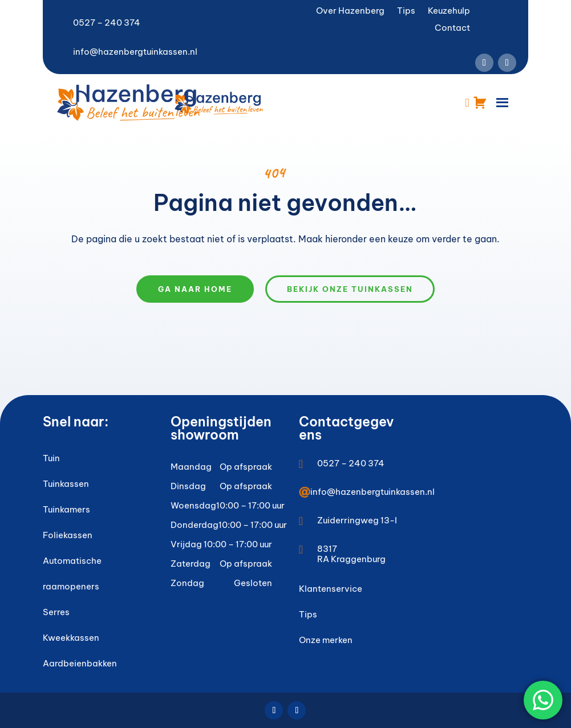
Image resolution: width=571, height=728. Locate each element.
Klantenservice (331, 589)
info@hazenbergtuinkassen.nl (135, 52)
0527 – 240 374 (107, 23)
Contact (452, 29)
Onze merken (326, 640)
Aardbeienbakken (80, 663)
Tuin (51, 458)
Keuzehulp (449, 11)
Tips (406, 11)
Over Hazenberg (350, 11)
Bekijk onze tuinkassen (350, 289)
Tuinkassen (66, 484)
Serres (56, 612)
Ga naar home (195, 289)
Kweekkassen (71, 638)
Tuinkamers (66, 509)
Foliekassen (68, 535)
